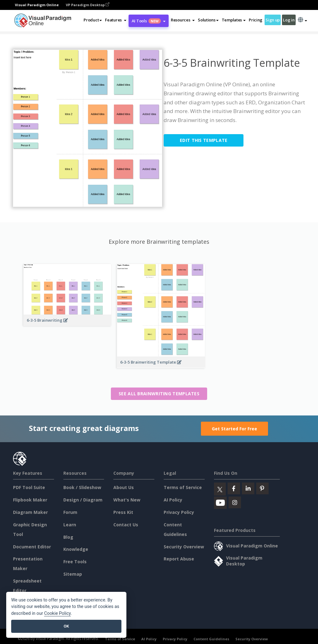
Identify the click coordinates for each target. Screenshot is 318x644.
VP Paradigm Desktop (88, 5)
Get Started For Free (234, 429)
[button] (116, 20)
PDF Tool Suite (29, 487)
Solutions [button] (208, 20)
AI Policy (173, 500)
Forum (70, 512)
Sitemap (73, 574)
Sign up (273, 20)
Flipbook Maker (30, 500)
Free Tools (75, 562)
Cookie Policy (57, 613)
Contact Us (126, 525)
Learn (70, 525)
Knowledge (76, 549)
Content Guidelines (211, 639)
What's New (127, 500)
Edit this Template (204, 140)
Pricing (256, 20)
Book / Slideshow (82, 487)
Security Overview (184, 547)
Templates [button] (234, 20)
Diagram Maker (30, 512)
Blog (68, 537)
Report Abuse (179, 559)
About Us (124, 487)
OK (66, 626)
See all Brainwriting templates (159, 394)
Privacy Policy (179, 512)
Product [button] (93, 20)
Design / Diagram (83, 500)
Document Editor (32, 547)
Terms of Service (183, 487)
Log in (289, 20)
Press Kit (123, 512)
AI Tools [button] (149, 21)
